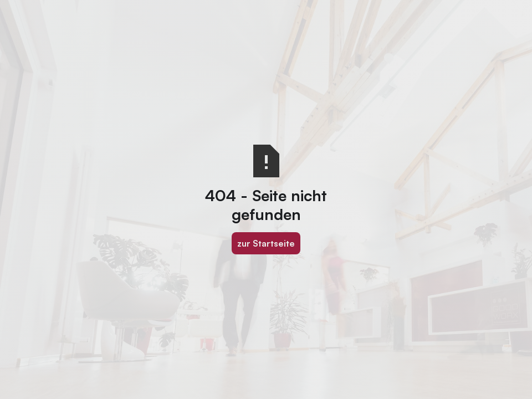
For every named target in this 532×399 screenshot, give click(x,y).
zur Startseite (266, 243)
